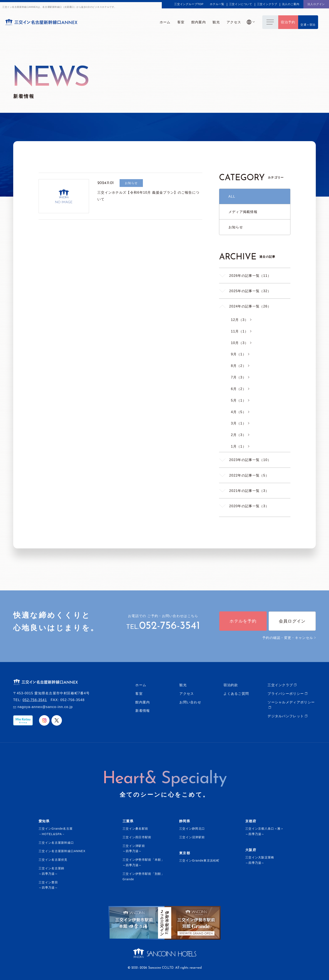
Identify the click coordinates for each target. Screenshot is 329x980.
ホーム (141, 685)
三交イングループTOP (189, 4)
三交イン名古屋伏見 (53, 860)
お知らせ (236, 227)
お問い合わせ (190, 702)
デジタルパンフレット (286, 716)
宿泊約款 (231, 685)
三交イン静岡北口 (192, 829)
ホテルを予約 (243, 621)
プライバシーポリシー (286, 694)
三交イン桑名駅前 (135, 829)
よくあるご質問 (236, 694)
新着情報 (143, 711)
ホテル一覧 (217, 4)
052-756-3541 (170, 626)
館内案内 (143, 702)
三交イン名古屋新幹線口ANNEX (62, 851)
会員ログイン (292, 621)
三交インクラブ (267, 4)
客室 (139, 694)
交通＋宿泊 (308, 25)
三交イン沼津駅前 (192, 837)
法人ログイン (316, 4)
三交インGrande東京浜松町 (199, 860)
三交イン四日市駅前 (137, 837)
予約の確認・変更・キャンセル (289, 638)
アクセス (187, 694)
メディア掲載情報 (243, 212)
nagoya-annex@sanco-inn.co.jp (45, 707)
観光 (183, 685)
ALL (232, 196)
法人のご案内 (291, 4)
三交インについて (241, 4)
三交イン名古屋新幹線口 (56, 843)
